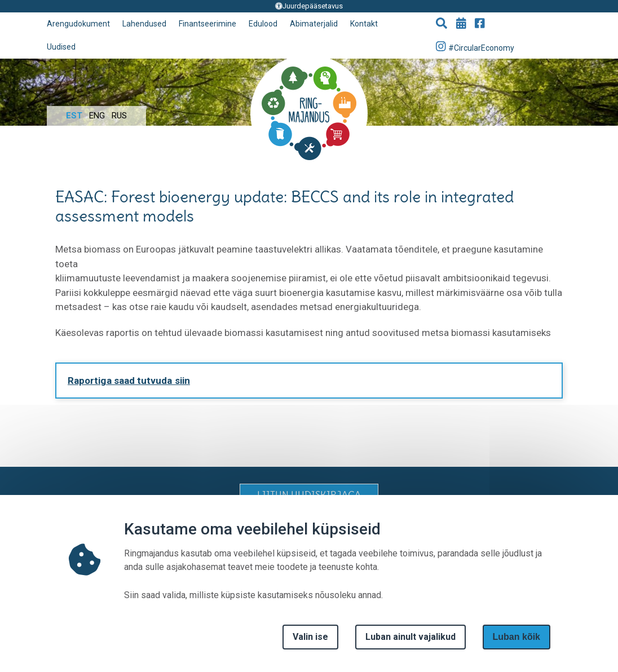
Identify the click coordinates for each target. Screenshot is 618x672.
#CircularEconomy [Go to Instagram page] (475, 47)
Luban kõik (517, 637)
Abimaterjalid (314, 24)
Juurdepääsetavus (309, 6)
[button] (442, 24)
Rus (119, 116)
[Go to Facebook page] (480, 24)
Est (74, 116)
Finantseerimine (208, 24)
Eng (97, 116)
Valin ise (310, 637)
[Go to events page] (461, 24)
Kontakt (364, 24)
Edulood (263, 24)
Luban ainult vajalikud (410, 637)
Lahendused (144, 24)
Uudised (61, 47)
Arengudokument (78, 24)
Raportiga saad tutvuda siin (129, 381)
